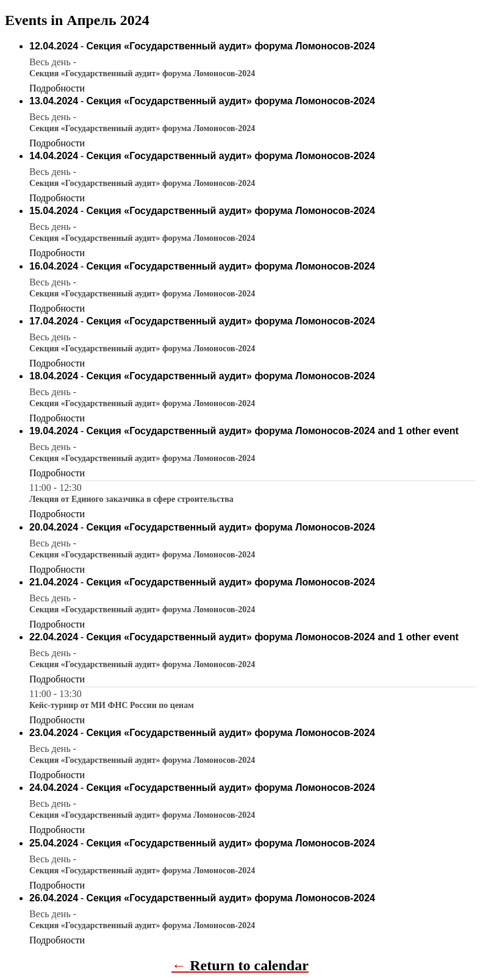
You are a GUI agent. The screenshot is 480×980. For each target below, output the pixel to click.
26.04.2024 (54, 898)
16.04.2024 (54, 266)
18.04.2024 (54, 376)
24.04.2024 (54, 788)
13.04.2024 (54, 101)
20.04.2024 (54, 527)
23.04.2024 (54, 733)
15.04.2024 (54, 211)
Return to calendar (249, 965)
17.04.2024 (54, 321)
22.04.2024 (54, 637)
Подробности (57, 88)
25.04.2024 (54, 843)
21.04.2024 (54, 582)
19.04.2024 (54, 431)
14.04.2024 (54, 156)
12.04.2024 (54, 46)
